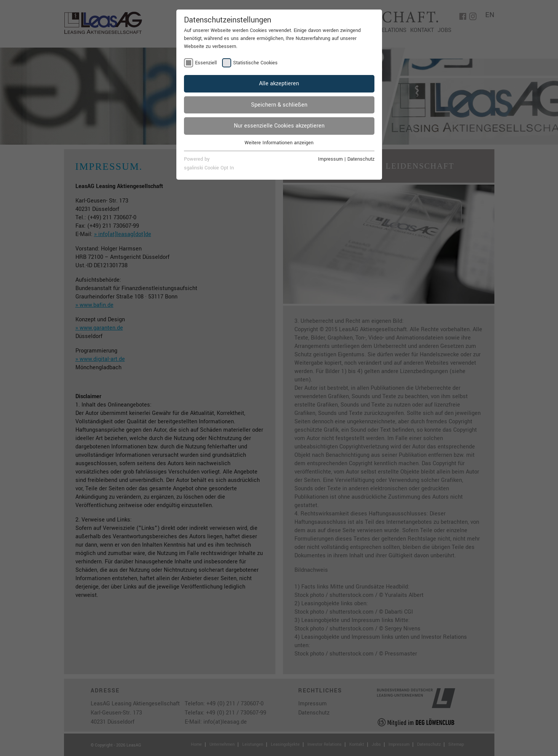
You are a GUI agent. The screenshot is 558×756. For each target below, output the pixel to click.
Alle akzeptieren (279, 84)
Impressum (330, 159)
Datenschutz (361, 159)
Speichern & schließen (279, 105)
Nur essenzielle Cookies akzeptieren (279, 126)
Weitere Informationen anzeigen (279, 143)
